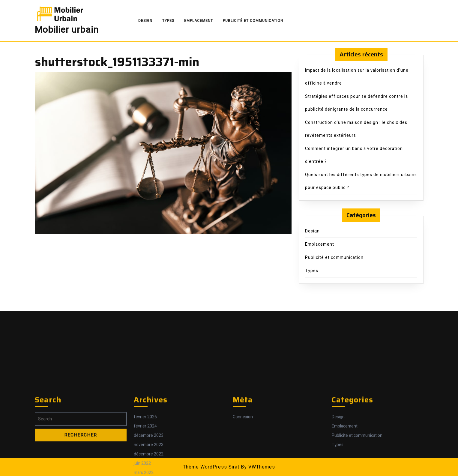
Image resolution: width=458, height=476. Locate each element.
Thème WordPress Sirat (211, 467)
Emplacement (199, 21)
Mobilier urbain (67, 30)
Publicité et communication (253, 21)
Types (168, 21)
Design (145, 21)
